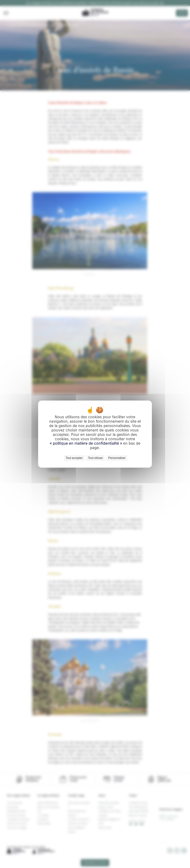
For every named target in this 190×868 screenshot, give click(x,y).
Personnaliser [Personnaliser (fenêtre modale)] (117, 458)
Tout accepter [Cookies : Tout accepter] (74, 458)
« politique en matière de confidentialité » (86, 443)
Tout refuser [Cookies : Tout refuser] (95, 458)
